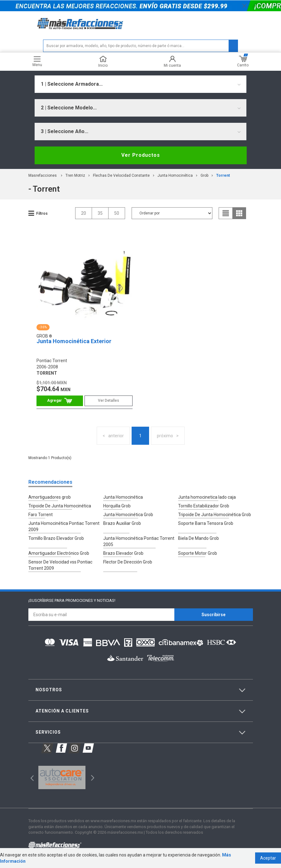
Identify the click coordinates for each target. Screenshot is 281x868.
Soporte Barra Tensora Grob (206, 523)
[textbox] (140, 46)
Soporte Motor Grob (198, 553)
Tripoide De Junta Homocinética (60, 506)
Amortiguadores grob (50, 497)
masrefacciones (43, 175)
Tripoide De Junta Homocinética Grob (215, 515)
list (226, 213)
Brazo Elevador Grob (123, 553)
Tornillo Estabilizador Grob (204, 506)
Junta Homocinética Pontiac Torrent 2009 (64, 526)
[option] (62, 778)
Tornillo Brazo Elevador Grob (56, 538)
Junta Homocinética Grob (128, 515)
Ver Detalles (109, 400)
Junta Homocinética (175, 175)
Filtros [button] (42, 213)
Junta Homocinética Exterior (74, 341)
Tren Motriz (75, 175)
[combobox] (140, 84)
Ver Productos (141, 155)
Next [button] (92, 777)
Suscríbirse (213, 615)
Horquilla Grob (117, 506)
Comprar (60, 401)
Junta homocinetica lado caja (207, 497)
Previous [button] (30, 777)
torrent (223, 175)
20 (84, 213)
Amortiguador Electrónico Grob (59, 553)
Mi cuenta (172, 62)
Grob (204, 175)
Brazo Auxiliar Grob (122, 523)
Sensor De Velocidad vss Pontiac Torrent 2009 (60, 565)
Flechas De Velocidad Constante (121, 175)
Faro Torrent (41, 515)
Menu (37, 62)
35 (100, 213)
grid (239, 213)
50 (117, 213)
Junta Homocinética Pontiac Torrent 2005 (139, 541)
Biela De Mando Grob (199, 538)
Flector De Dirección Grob (128, 562)
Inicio (103, 62)
